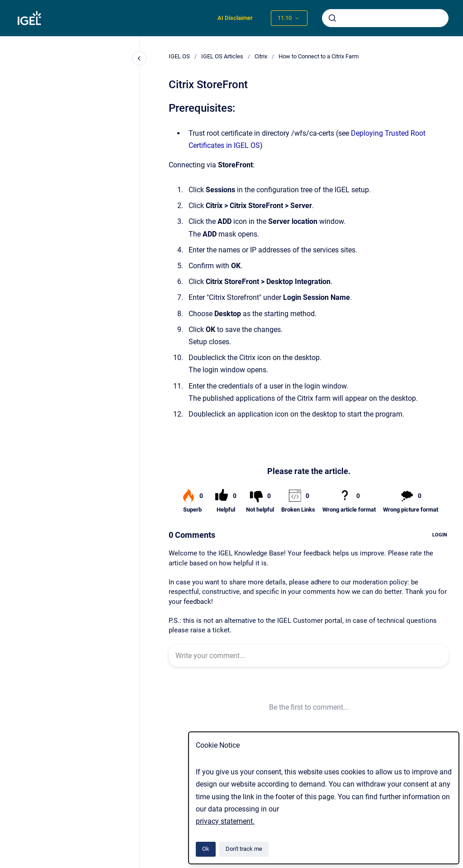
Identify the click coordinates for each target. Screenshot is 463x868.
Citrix (261, 56)
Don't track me (244, 849)
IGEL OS (179, 56)
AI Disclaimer (235, 18)
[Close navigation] (139, 58)
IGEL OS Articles (222, 56)
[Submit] (332, 18)
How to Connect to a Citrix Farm (319, 56)
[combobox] (385, 18)
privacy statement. (225, 821)
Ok (206, 849)
